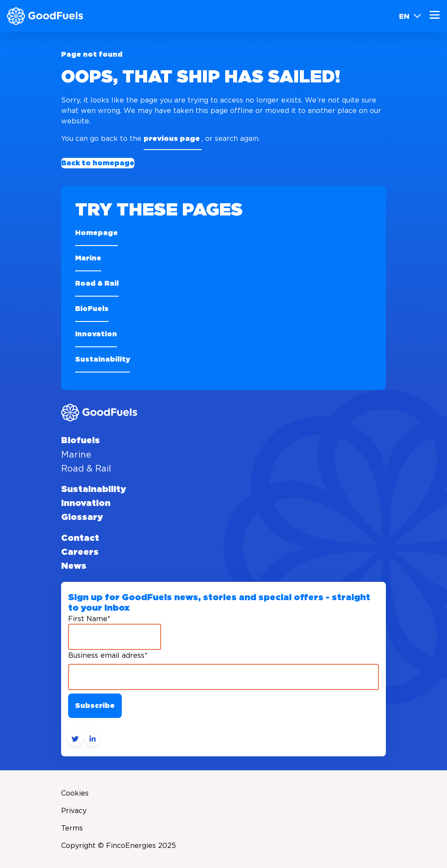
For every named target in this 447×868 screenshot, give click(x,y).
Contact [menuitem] (80, 538)
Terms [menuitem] (72, 828)
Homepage (96, 233)
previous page (173, 139)
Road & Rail (97, 284)
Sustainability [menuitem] (94, 489)
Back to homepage (98, 163)
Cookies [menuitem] (75, 793)
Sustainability (103, 359)
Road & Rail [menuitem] (86, 468)
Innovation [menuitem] (86, 503)
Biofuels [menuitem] (81, 441)
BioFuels (92, 309)
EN (410, 16)
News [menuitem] (74, 566)
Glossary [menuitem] (82, 517)
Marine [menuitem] (76, 455)
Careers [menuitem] (80, 552)
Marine (88, 258)
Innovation (96, 334)
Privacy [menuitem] (74, 810)
